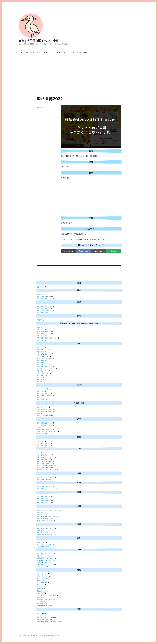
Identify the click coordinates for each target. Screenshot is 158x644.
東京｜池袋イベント (43, 360)
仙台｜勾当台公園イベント (45, 310)
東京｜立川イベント (43, 382)
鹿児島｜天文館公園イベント (46, 521)
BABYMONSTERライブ (44, 606)
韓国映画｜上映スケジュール (46, 599)
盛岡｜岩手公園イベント (45, 308)
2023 (59, 53)
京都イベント (41, 441)
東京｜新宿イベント (43, 362)
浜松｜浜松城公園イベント (45, 425)
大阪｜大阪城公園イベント (45, 463)
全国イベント (41, 287)
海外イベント (41, 585)
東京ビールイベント (43, 576)
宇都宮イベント (42, 320)
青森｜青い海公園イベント (45, 306)
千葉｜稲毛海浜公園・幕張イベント (48, 338)
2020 (39, 53)
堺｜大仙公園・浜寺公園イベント (47, 470)
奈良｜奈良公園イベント (45, 445)
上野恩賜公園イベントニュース (47, 558)
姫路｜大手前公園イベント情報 (38, 41)
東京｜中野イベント (43, 365)
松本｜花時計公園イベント (45, 411)
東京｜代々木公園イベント (45, 367)
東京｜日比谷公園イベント (45, 358)
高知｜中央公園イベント (45, 503)
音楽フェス (41, 589)
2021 (46, 53)
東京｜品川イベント (43, 379)
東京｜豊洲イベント (43, 375)
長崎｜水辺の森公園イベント (46, 519)
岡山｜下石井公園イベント (45, 487)
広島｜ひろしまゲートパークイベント (49, 489)
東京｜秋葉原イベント (44, 356)
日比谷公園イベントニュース (46, 562)
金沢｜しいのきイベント (45, 416)
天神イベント (41, 514)
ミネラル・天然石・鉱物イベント (47, 595)
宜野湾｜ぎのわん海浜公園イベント (48, 535)
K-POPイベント (42, 602)
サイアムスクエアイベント (45, 544)
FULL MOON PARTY (43, 546)
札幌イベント (41, 294)
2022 (52, 53)
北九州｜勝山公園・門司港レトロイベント (50, 510)
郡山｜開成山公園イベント (45, 313)
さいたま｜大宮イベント (45, 332)
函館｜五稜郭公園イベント (45, 299)
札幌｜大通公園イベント (45, 297)
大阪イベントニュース (44, 567)
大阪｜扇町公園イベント (45, 459)
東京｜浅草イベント (43, 352)
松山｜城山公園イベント (45, 501)
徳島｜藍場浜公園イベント (45, 499)
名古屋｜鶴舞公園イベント (45, 434)
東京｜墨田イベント (43, 350)
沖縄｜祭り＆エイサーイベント (47, 528)
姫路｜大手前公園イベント (45, 479)
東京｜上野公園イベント (45, 354)
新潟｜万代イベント (43, 407)
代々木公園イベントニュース (46, 560)
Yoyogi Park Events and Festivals (47, 369)
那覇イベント (41, 530)
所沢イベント (41, 330)
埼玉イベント (41, 327)
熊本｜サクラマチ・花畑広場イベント (49, 517)
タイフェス (41, 587)
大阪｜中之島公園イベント (45, 461)
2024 (65, 53)
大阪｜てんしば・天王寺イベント (47, 466)
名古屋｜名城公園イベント (45, 429)
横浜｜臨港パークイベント (45, 395)
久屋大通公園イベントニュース (47, 564)
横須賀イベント (42, 397)
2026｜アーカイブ (84, 53)
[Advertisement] (79, 81)
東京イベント (41, 348)
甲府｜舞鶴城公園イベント (45, 409)
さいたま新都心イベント (45, 334)
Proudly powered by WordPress (49, 635)
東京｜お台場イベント (44, 377)
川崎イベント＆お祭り (44, 389)
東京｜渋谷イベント (43, 371)
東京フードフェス (43, 574)
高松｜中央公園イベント (45, 496)
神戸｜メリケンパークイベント (47, 477)
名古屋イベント (42, 427)
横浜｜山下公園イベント (45, 393)
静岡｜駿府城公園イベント (45, 423)
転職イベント (41, 597)
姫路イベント (41, 107)
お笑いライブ (41, 593)
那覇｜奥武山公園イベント (45, 533)
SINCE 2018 (23, 53)
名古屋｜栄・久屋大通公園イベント (48, 432)
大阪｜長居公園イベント (45, 468)
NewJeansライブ (42, 604)
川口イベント (41, 336)
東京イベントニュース (44, 556)
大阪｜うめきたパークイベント (47, 457)
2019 (32, 53)
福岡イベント (41, 512)
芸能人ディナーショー (44, 591)
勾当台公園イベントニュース (46, 554)
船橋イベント (41, 340)
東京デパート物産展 (43, 578)
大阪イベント (41, 453)
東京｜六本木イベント (44, 373)
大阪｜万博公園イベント (45, 455)
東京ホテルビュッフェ (44, 580)
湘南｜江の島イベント (44, 400)
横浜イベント (41, 391)
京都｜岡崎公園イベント (45, 443)
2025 (72, 53)
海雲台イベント (42, 542)
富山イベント (41, 413)
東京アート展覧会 (43, 582)
